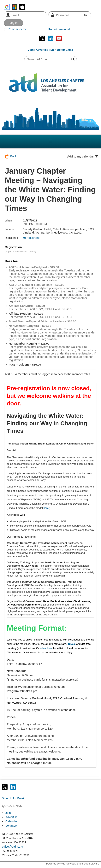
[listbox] (83, 156)
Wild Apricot (67, 864)
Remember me (17, 29)
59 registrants (31, 238)
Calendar (11, 821)
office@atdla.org (12, 847)
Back (13, 156)
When (8, 220)
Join (31, 50)
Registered (11, 238)
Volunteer (12, 826)
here (46, 508)
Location (10, 229)
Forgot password (59, 29)
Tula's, (72, 644)
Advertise (42, 50)
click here (46, 648)
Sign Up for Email (13, 798)
